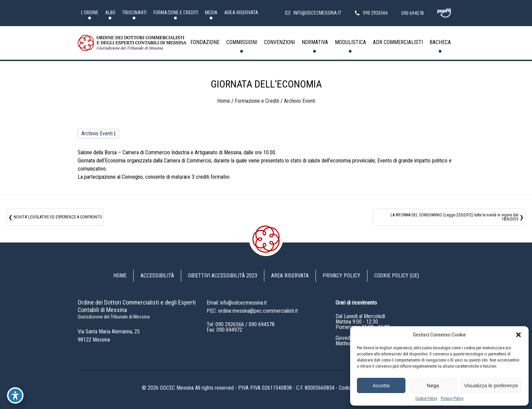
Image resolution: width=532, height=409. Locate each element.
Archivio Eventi (300, 101)
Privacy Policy (452, 398)
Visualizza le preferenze (491, 385)
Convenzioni (279, 42)
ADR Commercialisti (398, 42)
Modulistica (350, 42)
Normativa (315, 42)
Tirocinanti (134, 13)
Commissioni (242, 42)
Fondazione (205, 42)
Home (224, 101)
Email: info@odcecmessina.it (237, 303)
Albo (110, 13)
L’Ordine (90, 13)
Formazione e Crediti (176, 13)
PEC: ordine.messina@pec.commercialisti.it (252, 311)
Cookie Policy (426, 398)
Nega (433, 385)
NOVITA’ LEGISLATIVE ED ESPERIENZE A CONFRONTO (58, 217)
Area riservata (241, 13)
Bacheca (440, 42)
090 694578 (262, 324)
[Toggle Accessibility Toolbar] (15, 395)
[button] (518, 335)
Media (211, 13)
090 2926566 (230, 324)
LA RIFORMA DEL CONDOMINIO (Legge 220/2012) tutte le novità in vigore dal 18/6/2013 (454, 217)
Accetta (381, 385)
